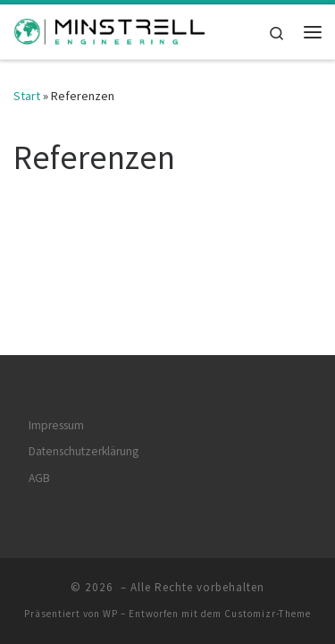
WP (110, 595)
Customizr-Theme (268, 595)
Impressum (56, 407)
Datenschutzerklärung (84, 432)
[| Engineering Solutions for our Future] (110, 30)
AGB (39, 459)
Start (27, 96)
